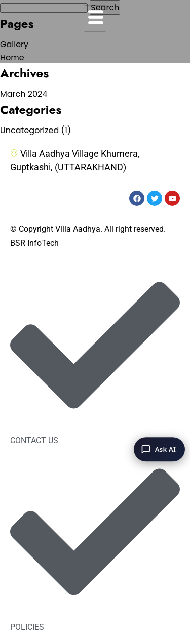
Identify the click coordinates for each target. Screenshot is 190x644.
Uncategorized (29, 130)
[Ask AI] (159, 449)
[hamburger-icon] (95, 18)
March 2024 (24, 94)
